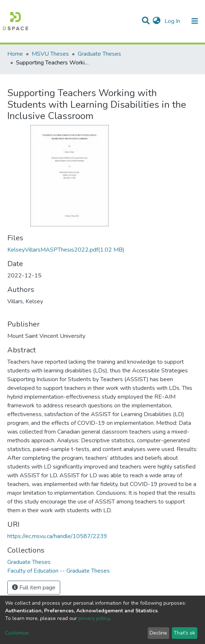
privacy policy (94, 618)
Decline (158, 633)
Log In (173, 21)
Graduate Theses (99, 54)
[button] (157, 21)
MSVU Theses (50, 54)
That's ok (184, 633)
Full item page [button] (34, 588)
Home (15, 54)
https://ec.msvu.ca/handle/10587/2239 (57, 536)
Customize (17, 633)
